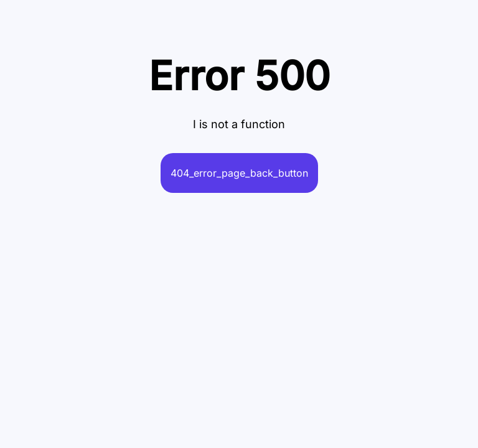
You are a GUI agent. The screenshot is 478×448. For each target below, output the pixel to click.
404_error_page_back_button (239, 173)
